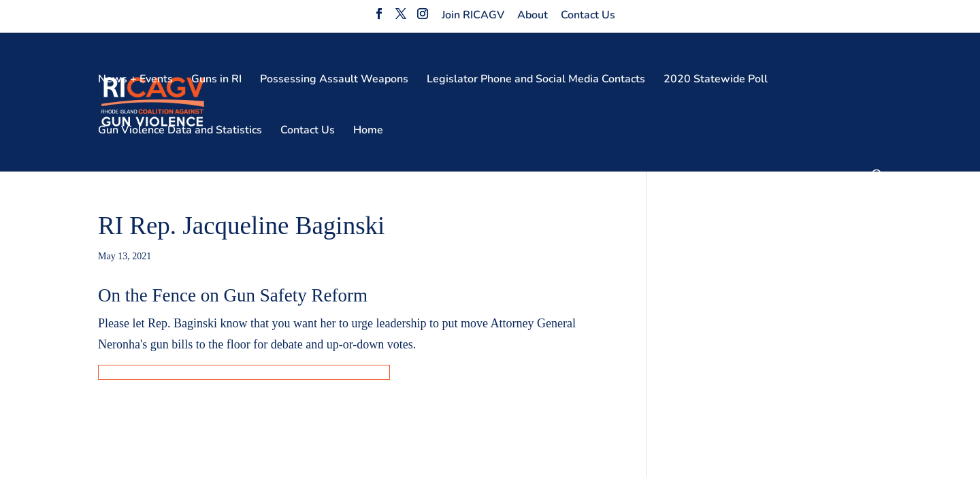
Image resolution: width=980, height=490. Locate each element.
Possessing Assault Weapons (334, 80)
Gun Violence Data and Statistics (180, 131)
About (533, 15)
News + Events (135, 80)
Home (368, 131)
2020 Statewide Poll (716, 80)
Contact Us (588, 15)
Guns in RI (216, 80)
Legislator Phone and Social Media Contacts (536, 80)
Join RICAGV (473, 15)
